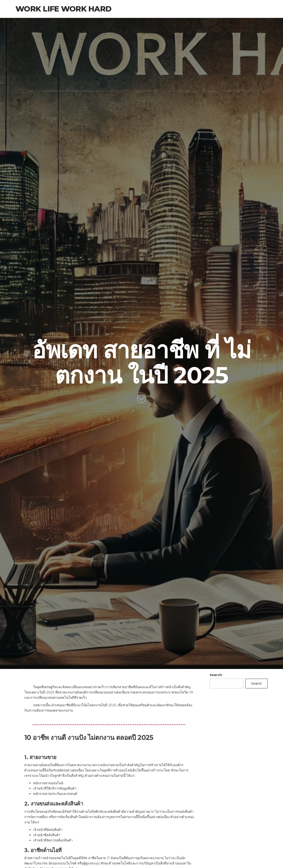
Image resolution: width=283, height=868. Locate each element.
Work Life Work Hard (63, 9)
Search (216, 675)
